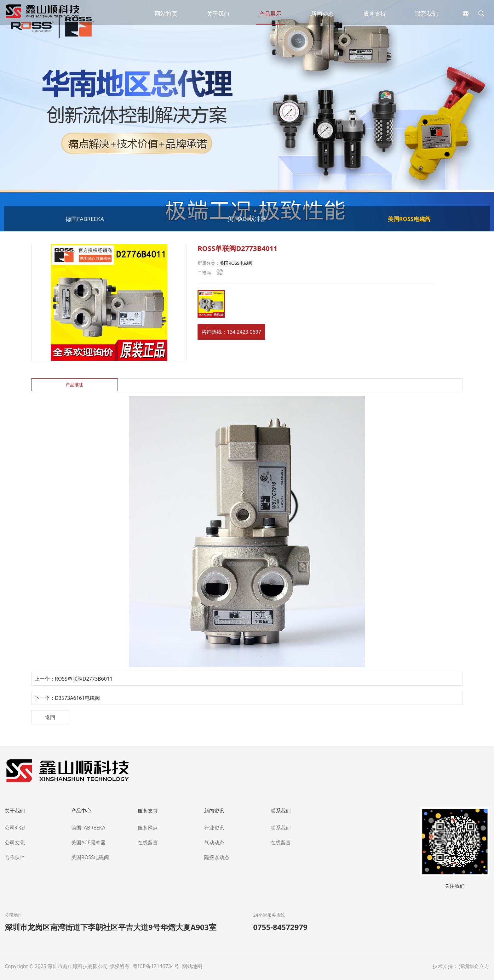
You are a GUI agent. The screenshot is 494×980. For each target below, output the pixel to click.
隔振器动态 (217, 857)
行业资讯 (214, 828)
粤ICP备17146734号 (156, 966)
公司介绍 (15, 828)
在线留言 (148, 842)
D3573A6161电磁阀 (77, 698)
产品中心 (81, 811)
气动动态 (214, 842)
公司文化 (15, 842)
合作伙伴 (15, 857)
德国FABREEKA (85, 219)
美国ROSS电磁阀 (409, 219)
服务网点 (148, 828)
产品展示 (270, 14)
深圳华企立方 (474, 966)
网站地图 (192, 966)
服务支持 (375, 14)
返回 (50, 717)
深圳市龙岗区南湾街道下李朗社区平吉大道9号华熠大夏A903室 (111, 927)
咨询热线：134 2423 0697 (231, 332)
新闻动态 (322, 14)
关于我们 (218, 14)
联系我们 (427, 14)
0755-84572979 (280, 927)
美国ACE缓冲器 (247, 219)
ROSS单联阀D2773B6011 (84, 679)
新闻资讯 (214, 811)
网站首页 (166, 14)
